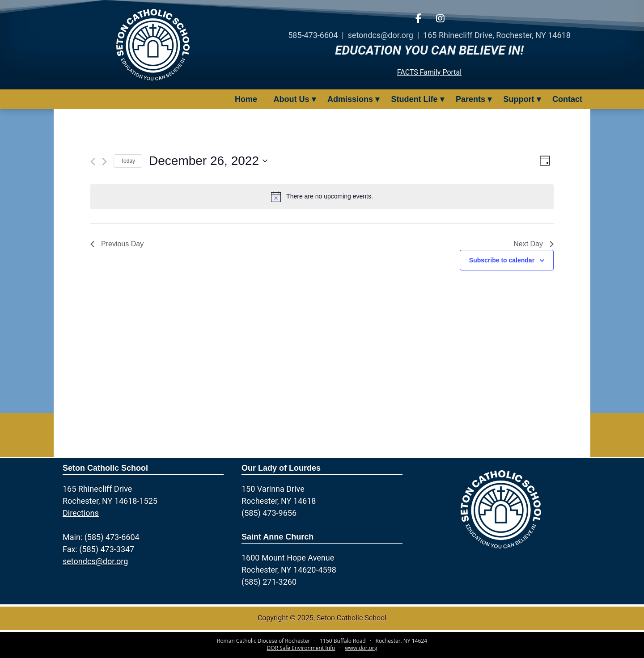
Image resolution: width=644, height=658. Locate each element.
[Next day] (104, 162)
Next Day (534, 244)
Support (519, 99)
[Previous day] (93, 162)
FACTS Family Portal (429, 72)
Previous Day (117, 244)
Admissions (350, 99)
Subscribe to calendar (502, 260)
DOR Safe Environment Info (301, 648)
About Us (292, 99)
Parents (470, 99)
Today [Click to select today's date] (128, 161)
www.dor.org (361, 648)
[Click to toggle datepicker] (208, 161)
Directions (81, 513)
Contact (567, 99)
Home (246, 99)
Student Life (415, 99)
